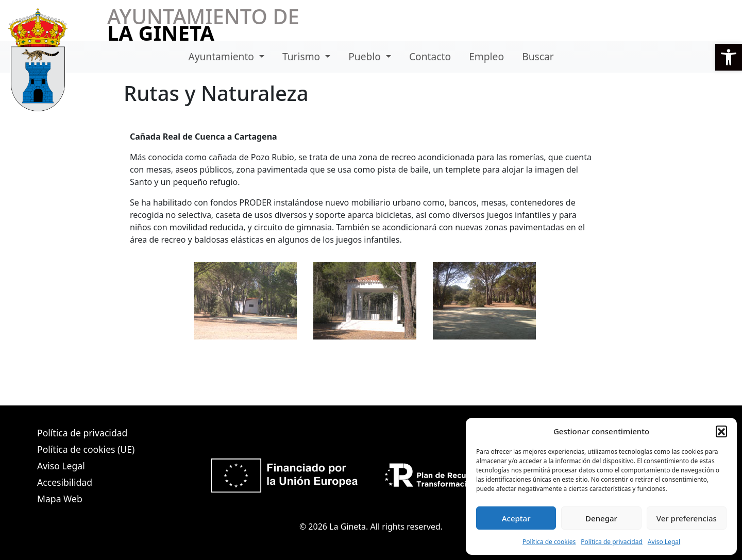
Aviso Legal (664, 542)
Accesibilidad (65, 482)
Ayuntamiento (222, 56)
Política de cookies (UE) (86, 449)
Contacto (430, 56)
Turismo (302, 56)
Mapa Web (60, 499)
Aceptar (516, 518)
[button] (729, 57)
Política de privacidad (612, 542)
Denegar (601, 518)
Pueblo (366, 56)
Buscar (538, 56)
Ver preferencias (687, 518)
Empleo (486, 56)
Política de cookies (549, 542)
